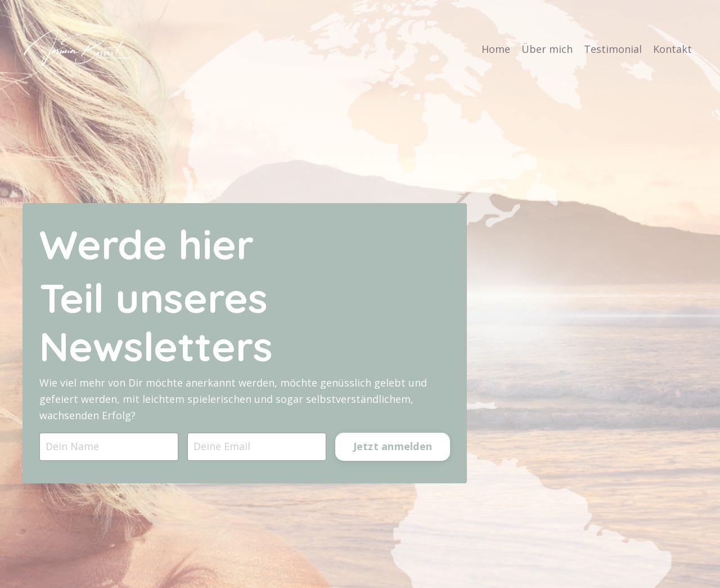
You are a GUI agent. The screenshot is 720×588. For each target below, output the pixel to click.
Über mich (547, 49)
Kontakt (672, 49)
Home (496, 49)
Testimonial (613, 49)
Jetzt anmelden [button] (393, 447)
